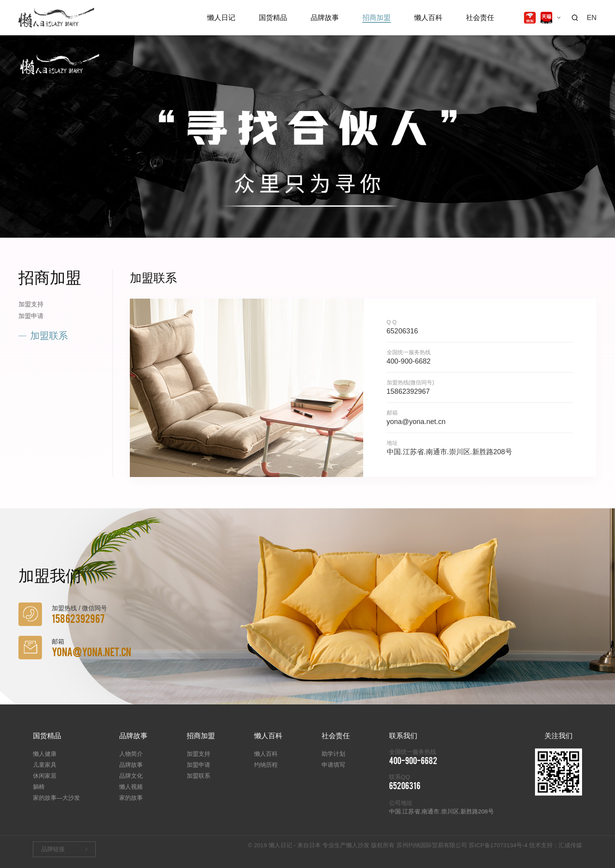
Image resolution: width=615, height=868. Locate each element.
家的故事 (131, 804)
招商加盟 (377, 18)
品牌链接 (53, 851)
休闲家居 (45, 782)
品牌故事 (325, 18)
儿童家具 (45, 771)
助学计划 (333, 760)
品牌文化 (131, 782)
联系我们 (403, 742)
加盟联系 (49, 336)
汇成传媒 (570, 847)
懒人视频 (131, 793)
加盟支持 (31, 304)
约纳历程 (266, 771)
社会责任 (480, 18)
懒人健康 (45, 760)
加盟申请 (31, 316)
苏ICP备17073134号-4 (498, 847)
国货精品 (273, 18)
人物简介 (131, 760)
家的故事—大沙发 (56, 804)
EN (592, 18)
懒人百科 (428, 18)
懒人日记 (221, 18)
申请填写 (333, 771)
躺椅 (39, 793)
